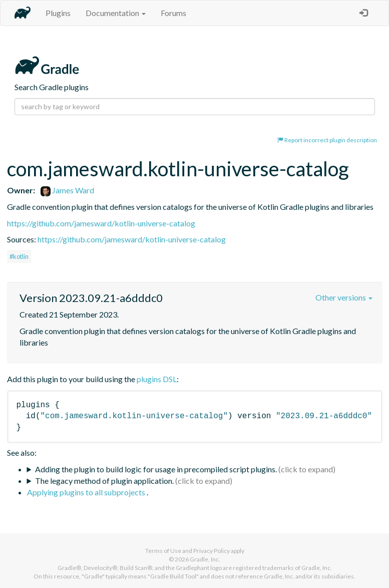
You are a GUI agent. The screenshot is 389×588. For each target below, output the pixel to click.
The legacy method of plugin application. (104, 481)
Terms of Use (163, 551)
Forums (173, 13)
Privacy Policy (212, 551)
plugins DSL (157, 379)
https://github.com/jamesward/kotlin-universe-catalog (101, 223)
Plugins (58, 13)
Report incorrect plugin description (327, 140)
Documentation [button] (116, 13)
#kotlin (19, 256)
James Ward (67, 190)
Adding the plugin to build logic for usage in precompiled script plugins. (156, 469)
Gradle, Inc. (205, 559)
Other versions (344, 297)
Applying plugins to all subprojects (87, 492)
